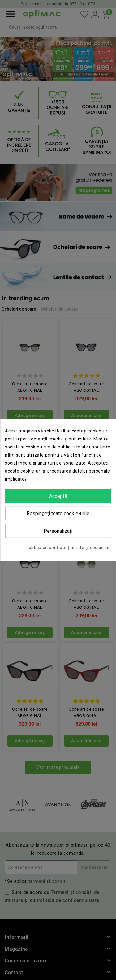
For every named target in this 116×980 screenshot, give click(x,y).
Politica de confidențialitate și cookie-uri (68, 548)
